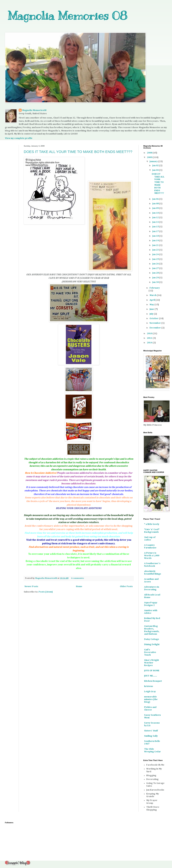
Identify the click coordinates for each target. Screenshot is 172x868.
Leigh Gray (150, 692)
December (155, 328)
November (155, 323)
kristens (149, 686)
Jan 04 (156, 170)
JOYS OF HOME (152, 671)
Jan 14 (156, 222)
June (152, 309)
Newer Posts (31, 586)
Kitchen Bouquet (153, 681)
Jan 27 (156, 268)
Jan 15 (156, 227)
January (154, 161)
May (152, 305)
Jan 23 (156, 250)
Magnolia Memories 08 (67, 16)
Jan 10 (156, 213)
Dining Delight (152, 644)
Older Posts (126, 586)
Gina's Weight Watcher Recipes (152, 663)
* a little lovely (152, 524)
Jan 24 (156, 254)
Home (79, 586)
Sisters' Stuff (151, 731)
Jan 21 (156, 245)
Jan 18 (156, 236)
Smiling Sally (151, 736)
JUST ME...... (151, 676)
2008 (150, 153)
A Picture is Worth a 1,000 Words (152, 556)
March (153, 295)
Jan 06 (156, 199)
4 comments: (78, 578)
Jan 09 (156, 208)
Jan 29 (156, 278)
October (154, 318)
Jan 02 (156, 166)
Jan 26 (156, 264)
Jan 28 (156, 273)
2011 (150, 338)
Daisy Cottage (152, 639)
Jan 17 (156, 231)
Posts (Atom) (46, 592)
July (152, 314)
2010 (150, 334)
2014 (150, 343)
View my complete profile (19, 138)
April (153, 300)
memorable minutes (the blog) (151, 699)
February (155, 288)
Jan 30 (156, 282)
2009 (150, 157)
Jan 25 (156, 259)
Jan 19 (156, 241)
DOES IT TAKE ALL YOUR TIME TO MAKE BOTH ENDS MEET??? (78, 152)
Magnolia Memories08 (34, 110)
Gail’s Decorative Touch (150, 652)
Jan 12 (156, 217)
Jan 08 (156, 204)
